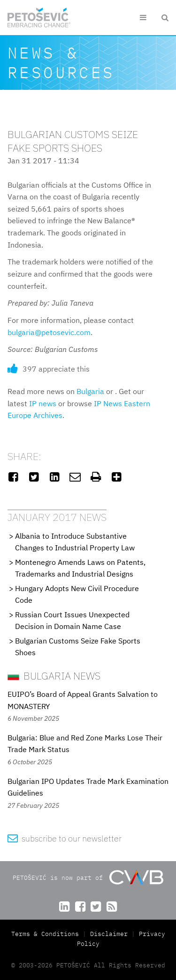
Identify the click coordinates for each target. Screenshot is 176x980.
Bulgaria (90, 391)
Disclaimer (109, 934)
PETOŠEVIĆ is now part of (88, 877)
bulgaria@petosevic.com (49, 332)
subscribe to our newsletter (65, 838)
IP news (43, 403)
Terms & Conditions (47, 934)
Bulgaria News (54, 676)
